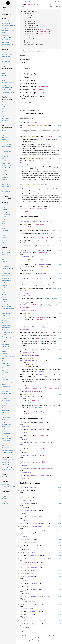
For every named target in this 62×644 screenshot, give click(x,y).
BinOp (33, 21)
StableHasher (40, 319)
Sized (28, 295)
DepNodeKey (37, 526)
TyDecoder (41, 250)
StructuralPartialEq (35, 412)
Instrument (31, 543)
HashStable (24, 305)
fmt (24, 241)
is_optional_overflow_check (36, 125)
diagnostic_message (33, 184)
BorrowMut (31, 510)
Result (31, 160)
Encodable (24, 267)
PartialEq (31, 327)
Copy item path (37, 4)
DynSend (30, 423)
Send (29, 449)
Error (41, 366)
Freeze (30, 436)
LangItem (49, 137)
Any (28, 490)
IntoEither (31, 552)
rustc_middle (24, 2)
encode (25, 273)
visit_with (27, 394)
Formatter (42, 241)
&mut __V (36, 400)
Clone (29, 221)
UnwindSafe (31, 475)
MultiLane (27, 618)
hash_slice (27, 288)
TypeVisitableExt (37, 596)
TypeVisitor (25, 396)
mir (29, 2)
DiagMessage (25, 186)
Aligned (30, 487)
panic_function (31, 137)
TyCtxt (46, 350)
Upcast (35, 604)
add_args (29, 206)
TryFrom (33, 583)
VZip (31, 614)
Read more (45, 227)
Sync (29, 455)
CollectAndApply (36, 523)
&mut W (23, 160)
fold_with (26, 374)
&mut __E (46, 273)
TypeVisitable (26, 388)
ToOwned (30, 577)
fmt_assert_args (32, 159)
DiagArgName (29, 208)
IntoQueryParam (33, 556)
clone (25, 224)
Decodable (24, 253)
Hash (29, 279)
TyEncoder (41, 265)
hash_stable (27, 314)
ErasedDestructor (34, 624)
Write (43, 159)
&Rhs (38, 338)
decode (25, 259)
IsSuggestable (38, 559)
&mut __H (52, 282)
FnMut (22, 208)
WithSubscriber (33, 621)
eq (23, 332)
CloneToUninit (33, 517)
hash (24, 282)
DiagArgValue (40, 208)
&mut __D (40, 259)
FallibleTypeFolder (27, 360)
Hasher (33, 282)
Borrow (30, 504)
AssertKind (31, 122)
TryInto (33, 590)
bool (22, 127)
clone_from (27, 230)
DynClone (30, 533)
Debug (26, 164)
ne (23, 338)
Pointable (31, 570)
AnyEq (29, 497)
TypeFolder (39, 374)
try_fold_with (28, 358)
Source (22, 6)
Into (31, 546)
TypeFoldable (38, 350)
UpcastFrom (28, 608)
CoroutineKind (45, 29)
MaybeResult (32, 567)
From (29, 540)
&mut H (23, 290)
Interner (27, 600)
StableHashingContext (38, 305)
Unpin (29, 462)
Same (29, 573)
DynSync (30, 429)
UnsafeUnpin (32, 469)
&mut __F (35, 364)
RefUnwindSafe (33, 442)
